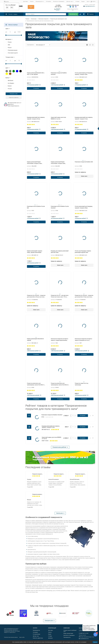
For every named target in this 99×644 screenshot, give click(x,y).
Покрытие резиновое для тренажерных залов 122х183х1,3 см (38, 494)
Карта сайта (22, 637)
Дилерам (50, 638)
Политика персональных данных (11, 637)
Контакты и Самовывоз (59, 1)
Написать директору (38, 638)
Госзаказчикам (37, 634)
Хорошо (95, 642)
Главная (27, 19)
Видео (83, 1)
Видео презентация (68, 633)
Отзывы (77, 1)
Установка (48, 1)
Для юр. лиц (36, 636)
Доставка (26, 1)
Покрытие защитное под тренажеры (38, 474)
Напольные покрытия (43, 19)
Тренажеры (34, 19)
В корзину (36, 88)
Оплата (32, 1)
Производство (73, 14)
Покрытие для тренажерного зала (59, 19)
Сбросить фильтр (14, 97)
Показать (12, 94)
